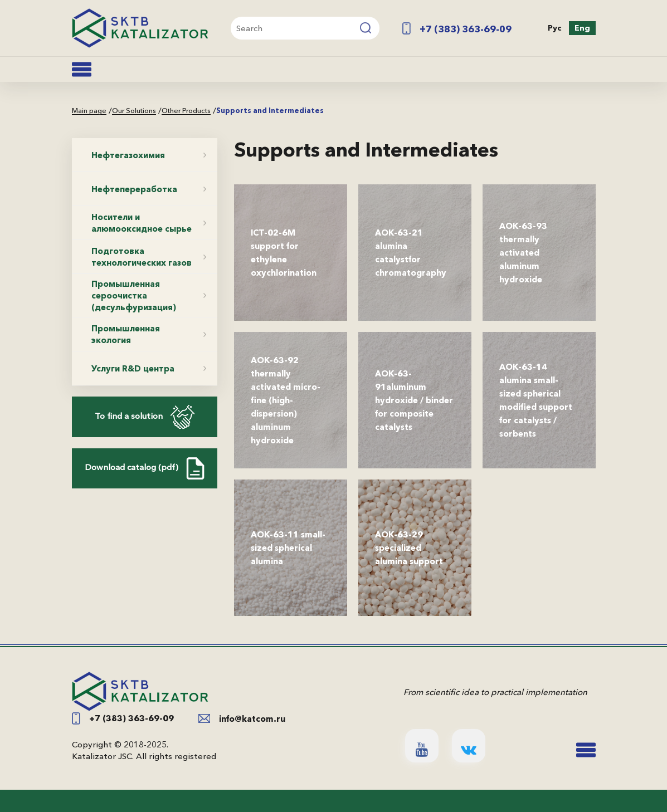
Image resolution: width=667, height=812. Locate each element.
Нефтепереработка (134, 189)
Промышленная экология (126, 334)
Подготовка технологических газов (142, 257)
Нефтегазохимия (128, 155)
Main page (89, 111)
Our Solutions (134, 111)
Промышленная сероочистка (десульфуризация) (134, 295)
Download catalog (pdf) (145, 468)
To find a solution (145, 417)
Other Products (186, 111)
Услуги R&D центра (133, 368)
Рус (554, 28)
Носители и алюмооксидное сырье (142, 223)
